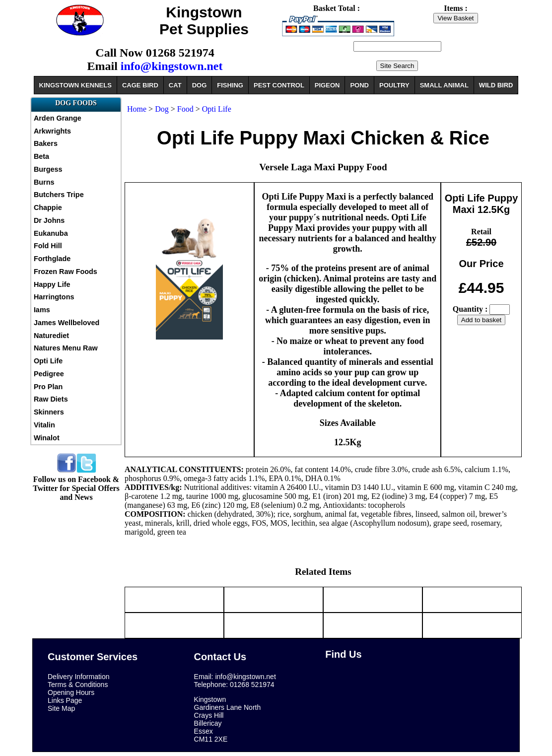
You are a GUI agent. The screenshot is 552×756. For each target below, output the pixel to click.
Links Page (65, 700)
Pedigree (49, 374)
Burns (44, 182)
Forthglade (52, 259)
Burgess (48, 169)
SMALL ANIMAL (444, 85)
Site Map (61, 708)
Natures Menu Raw (66, 348)
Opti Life (48, 361)
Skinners (49, 412)
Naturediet (51, 336)
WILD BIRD (496, 85)
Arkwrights (52, 131)
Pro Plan (48, 387)
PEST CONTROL (279, 85)
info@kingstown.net (172, 66)
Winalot (47, 438)
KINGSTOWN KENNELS (75, 85)
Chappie (48, 207)
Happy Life (52, 284)
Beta (41, 156)
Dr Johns (49, 220)
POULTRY (394, 85)
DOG (200, 85)
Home (137, 109)
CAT (175, 85)
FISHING (230, 85)
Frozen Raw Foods (66, 272)
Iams (42, 310)
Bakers (46, 143)
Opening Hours (71, 692)
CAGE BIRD (140, 85)
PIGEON (327, 85)
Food (185, 109)
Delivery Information (79, 677)
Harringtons (54, 297)
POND (359, 85)
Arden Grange (58, 118)
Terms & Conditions (78, 685)
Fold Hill (48, 246)
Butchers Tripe (59, 195)
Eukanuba (51, 233)
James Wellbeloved (67, 323)
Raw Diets (51, 399)
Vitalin (44, 425)
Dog (163, 109)
